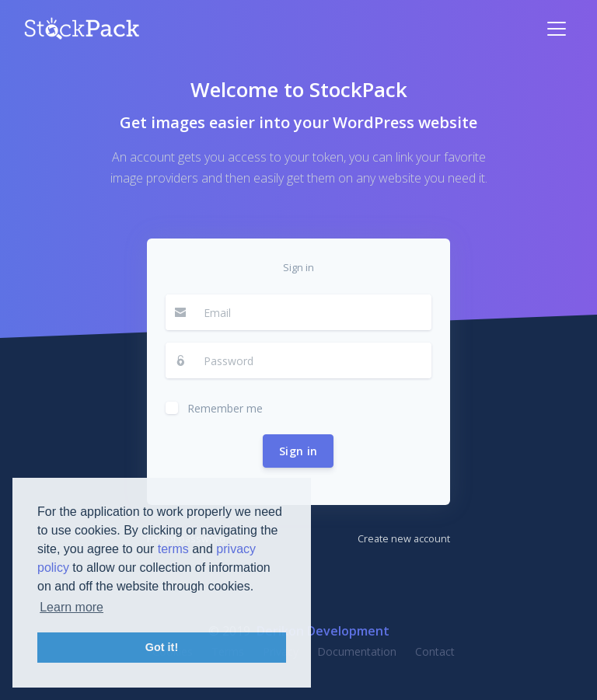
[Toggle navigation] (557, 29)
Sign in (298, 451)
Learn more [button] (72, 607)
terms (173, 549)
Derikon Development (323, 631)
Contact (435, 651)
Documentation (357, 651)
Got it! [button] (162, 647)
